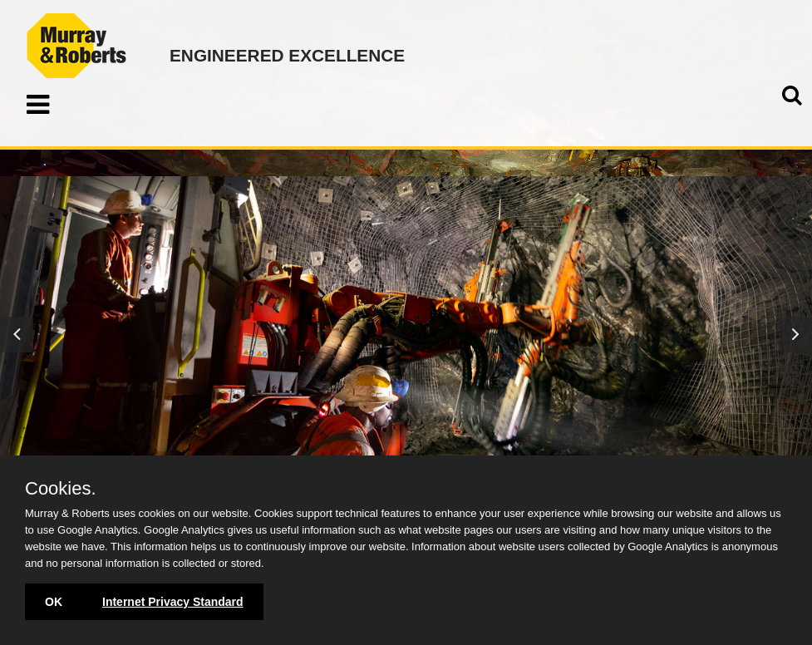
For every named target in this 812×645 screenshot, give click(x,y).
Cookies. (61, 489)
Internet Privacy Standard (173, 602)
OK (54, 602)
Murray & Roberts (76, 46)
